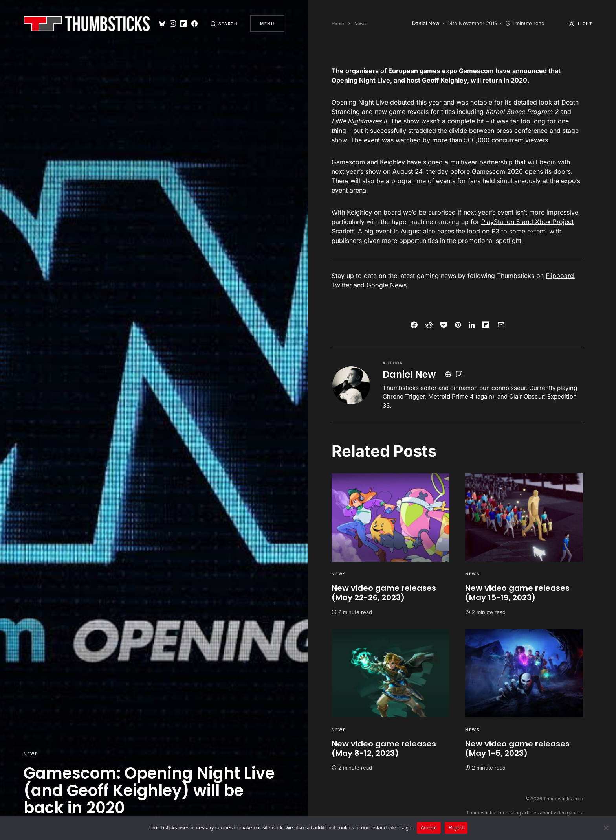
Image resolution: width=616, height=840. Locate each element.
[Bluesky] (162, 24)
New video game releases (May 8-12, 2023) (384, 748)
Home (338, 24)
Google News (387, 285)
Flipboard (560, 276)
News (31, 754)
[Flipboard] (183, 24)
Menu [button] (267, 24)
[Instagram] (173, 24)
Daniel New (409, 374)
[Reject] (606, 828)
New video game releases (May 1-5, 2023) (517, 748)
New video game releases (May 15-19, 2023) (517, 593)
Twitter (342, 285)
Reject (456, 828)
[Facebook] (194, 24)
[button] (224, 24)
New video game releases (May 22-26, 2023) (384, 593)
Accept (429, 828)
